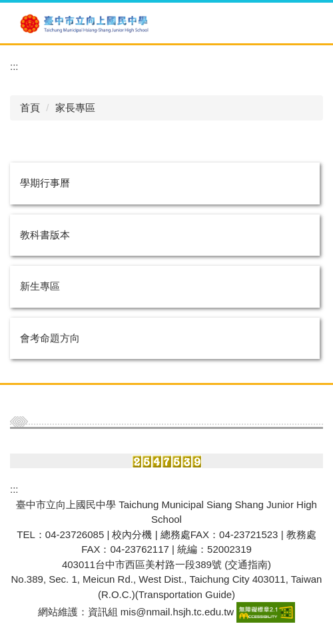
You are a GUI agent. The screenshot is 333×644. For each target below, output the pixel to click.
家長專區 (75, 108)
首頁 (30, 108)
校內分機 (132, 534)
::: (14, 66)
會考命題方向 (50, 338)
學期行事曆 (45, 183)
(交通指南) (248, 564)
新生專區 (40, 286)
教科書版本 (45, 235)
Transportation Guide (185, 594)
